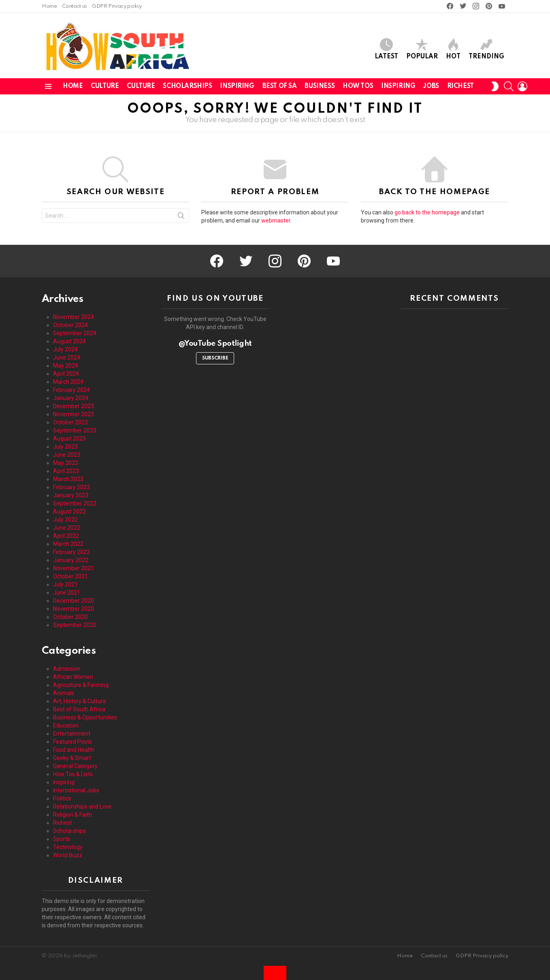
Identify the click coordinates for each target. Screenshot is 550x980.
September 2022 (75, 503)
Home (49, 6)
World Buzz (68, 855)
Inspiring (237, 86)
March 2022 (68, 544)
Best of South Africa (79, 709)
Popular (422, 49)
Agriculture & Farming (81, 685)
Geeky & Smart (72, 758)
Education (66, 725)
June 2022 (67, 528)
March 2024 (68, 382)
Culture (105, 86)
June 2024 (67, 357)
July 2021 (65, 584)
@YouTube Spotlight (215, 343)
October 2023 (70, 422)
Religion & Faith (72, 815)
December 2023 (74, 406)
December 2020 (74, 601)
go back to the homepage (427, 212)
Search (181, 217)
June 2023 (67, 455)
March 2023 (68, 479)
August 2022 (69, 511)
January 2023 (71, 495)
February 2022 (71, 552)
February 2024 (71, 390)
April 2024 (66, 374)
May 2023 (66, 463)
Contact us (75, 6)
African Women (73, 677)
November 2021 (74, 568)
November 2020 (74, 609)
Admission (67, 669)
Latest (386, 49)
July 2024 (65, 349)
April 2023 (66, 471)
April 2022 (66, 536)
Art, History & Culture (80, 701)
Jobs (431, 86)
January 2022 (71, 560)
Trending (486, 49)
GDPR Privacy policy (117, 6)
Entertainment (72, 734)
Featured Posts (72, 742)
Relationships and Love (82, 807)
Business (320, 86)
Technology (68, 847)
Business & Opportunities (85, 717)
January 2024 (71, 398)
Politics (62, 798)
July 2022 (65, 520)
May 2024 (66, 366)
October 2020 (70, 617)
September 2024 (75, 333)
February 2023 (71, 487)
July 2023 (65, 447)
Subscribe (215, 358)
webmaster (276, 220)
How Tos (358, 86)
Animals (64, 693)
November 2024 (74, 317)
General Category (75, 766)
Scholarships (187, 86)
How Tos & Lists (73, 774)
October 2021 (70, 576)
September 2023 (75, 430)
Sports (62, 839)
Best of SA (280, 86)
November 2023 (74, 414)
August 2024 (69, 341)
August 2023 (69, 439)
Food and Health (74, 750)
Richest (460, 86)
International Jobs (76, 790)
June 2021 (67, 593)
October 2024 (70, 325)
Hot (453, 49)
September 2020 (75, 625)
